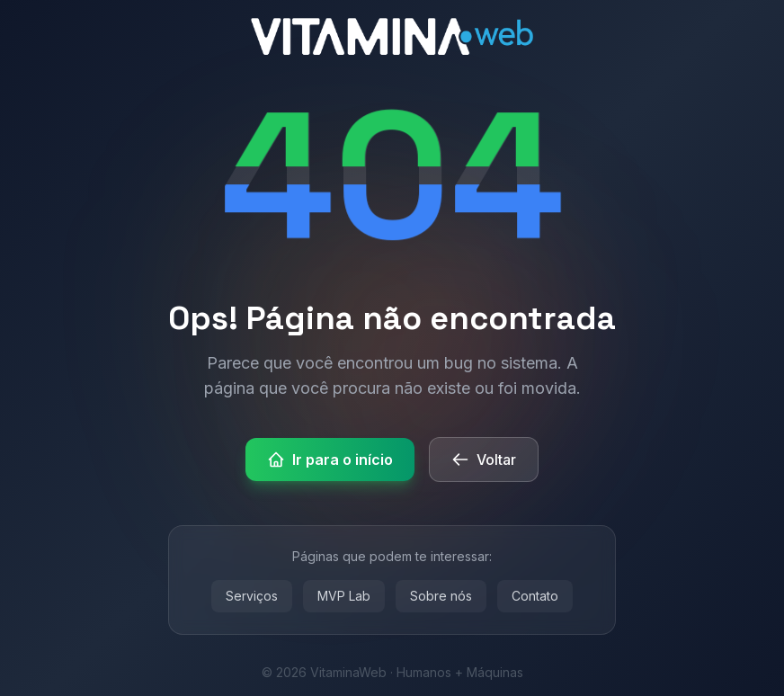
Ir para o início (330, 460)
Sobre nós (441, 596)
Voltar (484, 460)
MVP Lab (344, 596)
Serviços (252, 596)
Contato (535, 596)
